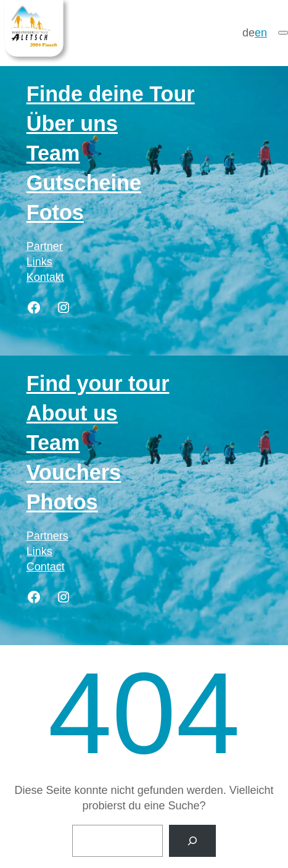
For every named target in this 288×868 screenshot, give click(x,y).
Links (39, 262)
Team (53, 153)
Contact (46, 567)
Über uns (72, 123)
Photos (62, 502)
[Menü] (283, 33)
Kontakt (45, 277)
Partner (45, 246)
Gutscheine (84, 183)
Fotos (55, 212)
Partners (47, 536)
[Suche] (192, 841)
